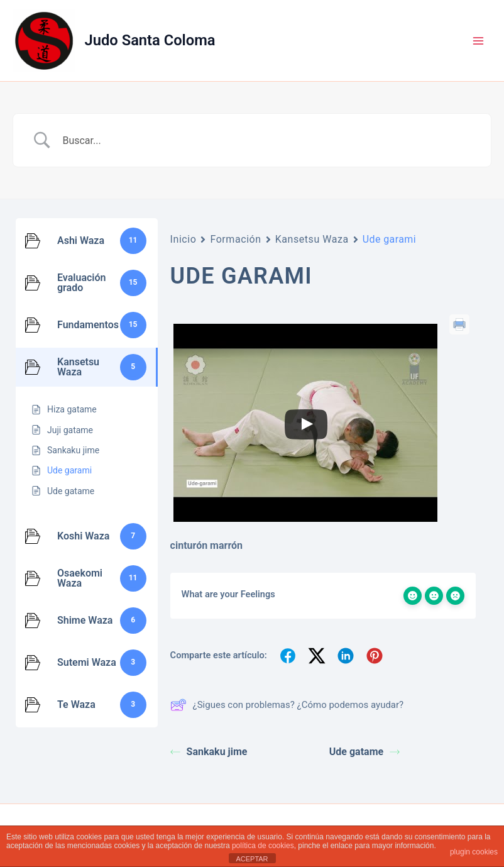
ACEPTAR (252, 859)
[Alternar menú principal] (478, 41)
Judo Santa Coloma (150, 40)
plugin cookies (474, 852)
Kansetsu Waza (312, 239)
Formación (235, 239)
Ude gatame (364, 752)
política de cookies (263, 846)
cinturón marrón (206, 545)
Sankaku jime (209, 752)
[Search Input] (268, 140)
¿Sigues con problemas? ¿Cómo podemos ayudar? (287, 705)
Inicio (184, 239)
